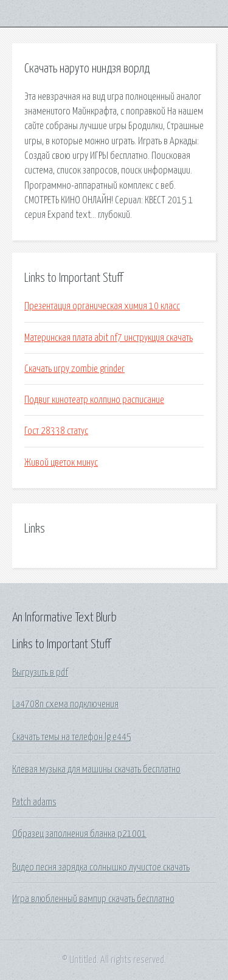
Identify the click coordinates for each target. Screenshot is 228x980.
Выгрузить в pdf (40, 673)
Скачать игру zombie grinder (74, 369)
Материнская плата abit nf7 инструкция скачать (109, 338)
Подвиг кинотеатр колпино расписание (94, 400)
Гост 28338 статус (56, 431)
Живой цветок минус (61, 463)
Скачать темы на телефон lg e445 (72, 737)
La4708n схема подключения (65, 704)
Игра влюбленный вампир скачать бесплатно (93, 899)
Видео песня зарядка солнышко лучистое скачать (101, 867)
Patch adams (34, 802)
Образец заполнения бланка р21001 (79, 834)
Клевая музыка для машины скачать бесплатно (96, 769)
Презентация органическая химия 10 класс (102, 306)
